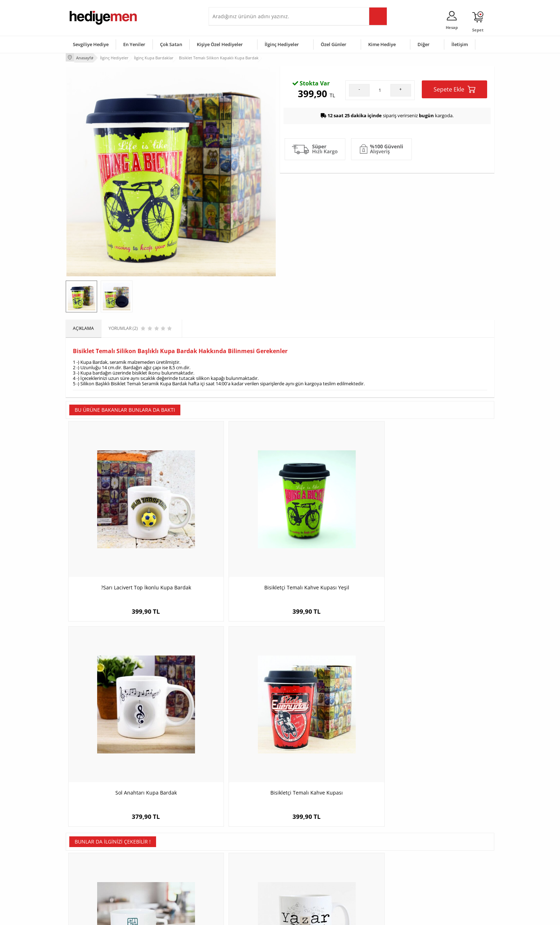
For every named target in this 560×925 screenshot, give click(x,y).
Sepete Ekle (454, 167)
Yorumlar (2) (480, 80)
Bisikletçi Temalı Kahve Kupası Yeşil (226, 531)
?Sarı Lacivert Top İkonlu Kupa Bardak (119, 531)
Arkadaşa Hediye (372, 875)
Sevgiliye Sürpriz (157, 875)
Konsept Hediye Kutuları (236, 832)
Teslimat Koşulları (87, 832)
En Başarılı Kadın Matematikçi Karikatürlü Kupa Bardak (334, 703)
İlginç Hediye (368, 886)
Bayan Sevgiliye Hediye (235, 875)
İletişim (460, 44)
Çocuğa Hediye (370, 853)
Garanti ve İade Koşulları (94, 864)
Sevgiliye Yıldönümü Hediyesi (241, 886)
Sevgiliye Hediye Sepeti (235, 843)
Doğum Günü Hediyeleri (307, 843)
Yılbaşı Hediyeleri (301, 853)
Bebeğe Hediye (370, 864)
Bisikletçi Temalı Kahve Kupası (441, 531)
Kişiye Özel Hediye (159, 832)
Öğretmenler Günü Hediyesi (311, 875)
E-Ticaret (258, 916)
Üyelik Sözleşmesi (87, 843)
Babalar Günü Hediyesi (306, 886)
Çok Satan (171, 44)
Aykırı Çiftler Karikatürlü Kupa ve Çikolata (441, 703)
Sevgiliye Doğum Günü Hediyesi (244, 853)
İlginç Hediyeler (282, 44)
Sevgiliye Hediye (91, 44)
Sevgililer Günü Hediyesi (308, 832)
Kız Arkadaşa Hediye (161, 853)
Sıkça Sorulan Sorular (91, 886)
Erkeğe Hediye (369, 832)
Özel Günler (334, 44)
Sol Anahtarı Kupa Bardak (334, 531)
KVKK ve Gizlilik (84, 875)
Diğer (424, 44)
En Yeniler (134, 44)
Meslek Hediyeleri (159, 886)
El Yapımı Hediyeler (160, 864)
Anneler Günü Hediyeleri (308, 864)
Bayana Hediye (370, 843)
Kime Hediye (382, 44)
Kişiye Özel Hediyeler (220, 44)
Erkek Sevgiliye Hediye (234, 864)
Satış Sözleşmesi (86, 853)
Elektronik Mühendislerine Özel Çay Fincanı (119, 703)
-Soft (242, 916)
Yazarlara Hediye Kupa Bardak (227, 699)
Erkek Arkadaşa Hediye (164, 843)
